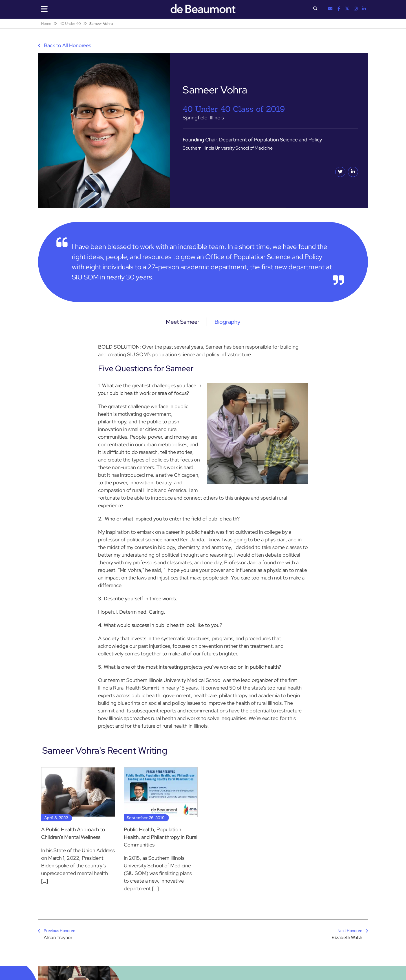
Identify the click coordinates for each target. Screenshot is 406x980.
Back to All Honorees (65, 45)
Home (46, 24)
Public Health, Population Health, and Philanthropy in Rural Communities (161, 837)
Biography (227, 322)
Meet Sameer (183, 322)
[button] (315, 9)
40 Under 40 (70, 24)
